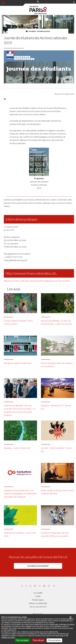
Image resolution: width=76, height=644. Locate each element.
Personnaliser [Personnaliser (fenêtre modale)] (54, 640)
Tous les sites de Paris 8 (38, 607)
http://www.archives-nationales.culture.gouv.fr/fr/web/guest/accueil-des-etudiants (37, 281)
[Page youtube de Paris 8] (44, 586)
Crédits (38, 596)
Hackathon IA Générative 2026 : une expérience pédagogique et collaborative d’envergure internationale (20, 494)
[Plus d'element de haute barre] (74, 2)
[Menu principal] (3, 3)
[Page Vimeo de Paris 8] (30, 586)
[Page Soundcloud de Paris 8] (54, 586)
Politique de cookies (8, 638)
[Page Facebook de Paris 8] (26, 586)
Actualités (32, 31)
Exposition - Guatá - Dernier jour (17, 448)
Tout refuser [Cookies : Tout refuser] (38, 640)
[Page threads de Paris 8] (40, 586)
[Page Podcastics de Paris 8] (49, 586)
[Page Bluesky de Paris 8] (35, 586)
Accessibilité (38, 593)
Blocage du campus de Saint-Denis (18, 363)
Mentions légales (38, 600)
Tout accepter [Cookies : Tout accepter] (22, 640)
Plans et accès (38, 614)
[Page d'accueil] (27, 31)
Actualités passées (44, 31)
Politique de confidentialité (38, 603)
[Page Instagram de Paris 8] (22, 586)
